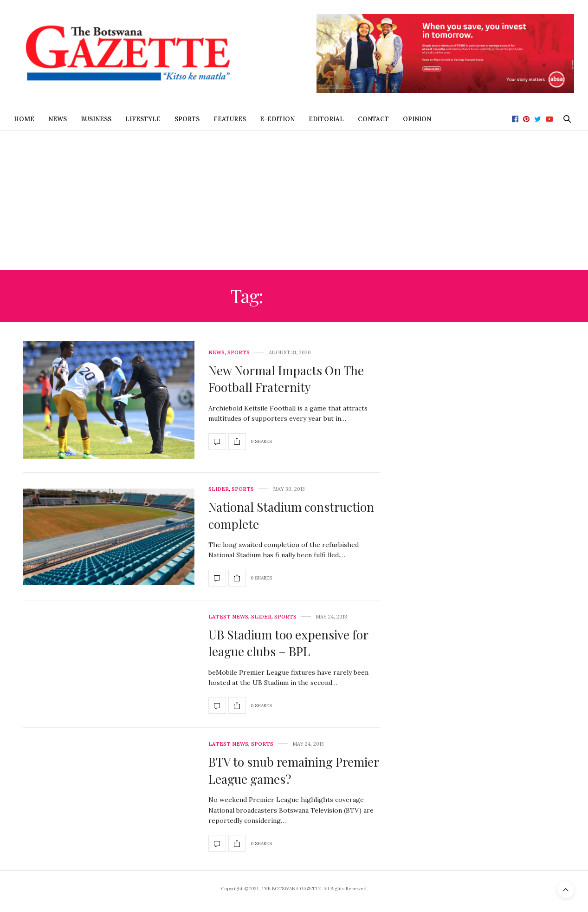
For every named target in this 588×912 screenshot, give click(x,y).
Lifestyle (143, 119)
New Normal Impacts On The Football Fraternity (286, 379)
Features (230, 119)
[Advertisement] (294, 201)
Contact (373, 119)
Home (24, 119)
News (58, 119)
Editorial (326, 119)
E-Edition (277, 119)
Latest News (228, 617)
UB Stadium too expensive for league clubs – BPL (288, 643)
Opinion (417, 119)
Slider (219, 489)
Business (96, 119)
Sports (187, 119)
